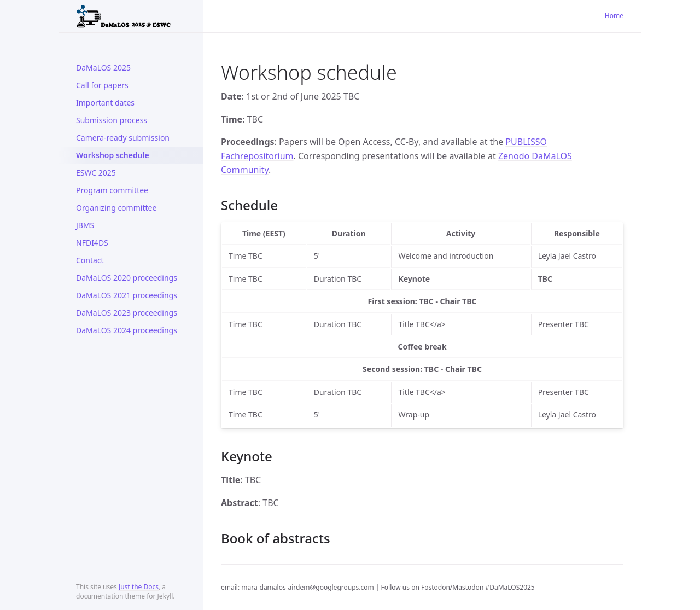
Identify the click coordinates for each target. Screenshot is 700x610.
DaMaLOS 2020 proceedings (127, 278)
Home (614, 16)
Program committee (112, 190)
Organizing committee (116, 208)
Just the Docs (139, 587)
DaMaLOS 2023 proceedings (127, 313)
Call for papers (102, 85)
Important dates (105, 103)
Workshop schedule (113, 155)
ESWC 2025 (96, 173)
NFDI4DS (92, 243)
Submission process (112, 120)
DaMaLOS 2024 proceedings (127, 330)
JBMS (85, 225)
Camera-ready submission (123, 138)
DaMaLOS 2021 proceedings (127, 295)
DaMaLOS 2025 (103, 68)
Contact (90, 260)
